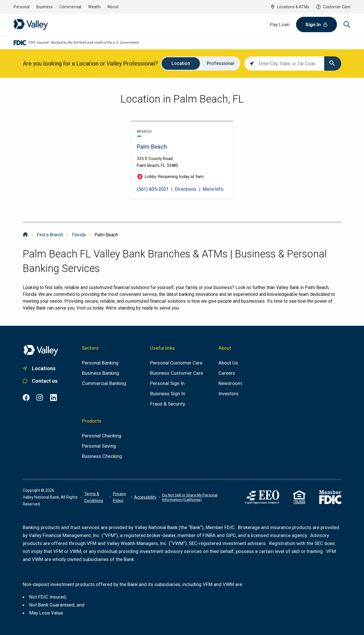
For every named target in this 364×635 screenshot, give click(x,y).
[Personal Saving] (99, 446)
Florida (79, 235)
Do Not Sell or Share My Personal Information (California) (190, 497)
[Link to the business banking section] (45, 7)
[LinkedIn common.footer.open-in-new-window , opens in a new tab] (53, 398)
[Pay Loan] (280, 24)
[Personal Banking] (100, 363)
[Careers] (227, 373)
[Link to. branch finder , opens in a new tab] (41, 368)
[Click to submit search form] (333, 63)
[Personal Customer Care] (176, 363)
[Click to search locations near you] (252, 63)
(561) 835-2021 (153, 189)
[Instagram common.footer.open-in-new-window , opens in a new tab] (40, 398)
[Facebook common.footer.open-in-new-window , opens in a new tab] (26, 398)
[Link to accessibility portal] (145, 497)
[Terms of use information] (96, 497)
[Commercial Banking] (104, 383)
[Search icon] (347, 24)
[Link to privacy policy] (121, 497)
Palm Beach (106, 235)
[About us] (228, 363)
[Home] (25, 235)
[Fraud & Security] (168, 404)
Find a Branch (50, 235)
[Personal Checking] (102, 436)
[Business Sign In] (168, 394)
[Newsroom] (230, 383)
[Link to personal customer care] (41, 381)
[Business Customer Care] (177, 373)
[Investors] (228, 394)
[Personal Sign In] (167, 383)
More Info (213, 189)
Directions (186, 189)
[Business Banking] (101, 373)
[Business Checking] (102, 456)
